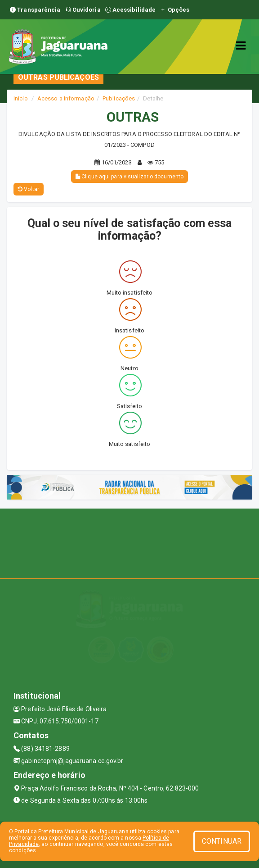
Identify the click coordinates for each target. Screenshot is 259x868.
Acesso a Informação (66, 98)
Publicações (119, 98)
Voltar (29, 189)
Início (21, 98)
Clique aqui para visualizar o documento (129, 177)
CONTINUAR (222, 841)
